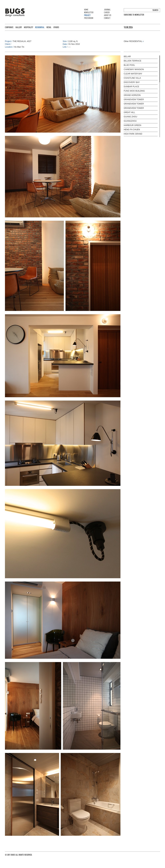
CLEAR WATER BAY (133, 74)
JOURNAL (107, 10)
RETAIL (49, 27)
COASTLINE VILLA (132, 78)
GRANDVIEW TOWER (134, 100)
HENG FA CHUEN (132, 130)
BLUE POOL (129, 65)
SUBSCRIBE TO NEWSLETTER (134, 15)
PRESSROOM (89, 18)
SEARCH (155, 10)
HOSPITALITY (28, 27)
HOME (86, 10)
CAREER (107, 12)
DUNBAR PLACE (131, 87)
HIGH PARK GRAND (133, 134)
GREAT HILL (129, 112)
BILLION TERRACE (132, 61)
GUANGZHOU (130, 121)
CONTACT (107, 18)
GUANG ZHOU (130, 117)
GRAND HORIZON (132, 95)
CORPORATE (9, 27)
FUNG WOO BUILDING (134, 91)
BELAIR (127, 57)
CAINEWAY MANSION (134, 69)
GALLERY (19, 27)
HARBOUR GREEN (132, 125)
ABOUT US (108, 15)
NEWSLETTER (89, 12)
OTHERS (56, 27)
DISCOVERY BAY (132, 82)
